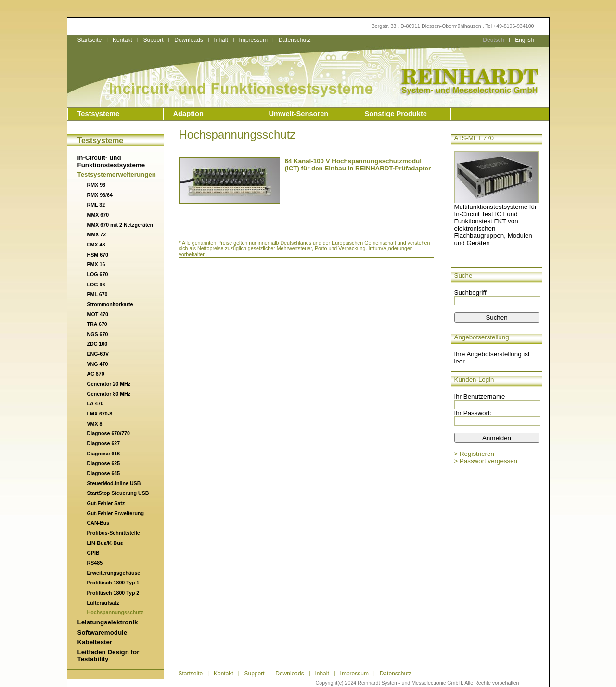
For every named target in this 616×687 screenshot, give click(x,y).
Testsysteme (99, 114)
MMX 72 (97, 234)
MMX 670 (98, 215)
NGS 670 (98, 334)
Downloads (188, 40)
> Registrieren (474, 454)
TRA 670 (97, 324)
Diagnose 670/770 (109, 433)
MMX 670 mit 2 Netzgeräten (120, 225)
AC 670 (96, 374)
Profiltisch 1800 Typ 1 (113, 583)
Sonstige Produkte (396, 114)
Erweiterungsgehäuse (114, 573)
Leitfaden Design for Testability (109, 656)
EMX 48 (96, 245)
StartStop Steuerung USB (118, 493)
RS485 (95, 563)
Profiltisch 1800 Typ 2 (113, 593)
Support (153, 40)
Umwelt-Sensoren (299, 114)
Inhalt (221, 40)
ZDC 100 (97, 344)
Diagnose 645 (104, 473)
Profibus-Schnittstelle (114, 533)
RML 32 (96, 205)
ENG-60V (98, 354)
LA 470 (96, 403)
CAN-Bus (98, 523)
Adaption (189, 114)
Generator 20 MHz (109, 384)
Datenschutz (295, 40)
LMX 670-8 (100, 414)
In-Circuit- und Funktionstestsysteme (111, 161)
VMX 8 (95, 424)
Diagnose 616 (104, 454)
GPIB (93, 553)
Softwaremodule (103, 632)
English (524, 40)
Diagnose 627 (104, 443)
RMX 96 (96, 185)
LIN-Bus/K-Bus (105, 543)
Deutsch (493, 40)
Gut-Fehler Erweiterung (115, 513)
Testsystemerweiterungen (117, 175)
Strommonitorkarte (110, 304)
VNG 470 (98, 364)
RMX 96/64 (100, 195)
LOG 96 (96, 285)
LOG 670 (98, 274)
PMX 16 (96, 264)
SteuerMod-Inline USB (114, 483)
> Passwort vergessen (486, 461)
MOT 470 (98, 314)
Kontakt (122, 40)
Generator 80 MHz (109, 394)
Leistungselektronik (108, 622)
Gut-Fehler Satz (106, 503)
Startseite (90, 40)
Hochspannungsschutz (115, 612)
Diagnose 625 (104, 463)
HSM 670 (98, 255)
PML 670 (97, 294)
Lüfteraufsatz (103, 603)
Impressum (253, 40)
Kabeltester (95, 642)
